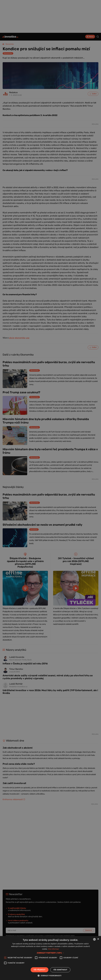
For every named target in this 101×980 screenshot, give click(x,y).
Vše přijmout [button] (40, 970)
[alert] (50, 490)
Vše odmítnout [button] (60, 970)
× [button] (98, 939)
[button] (50, 953)
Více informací (53, 949)
